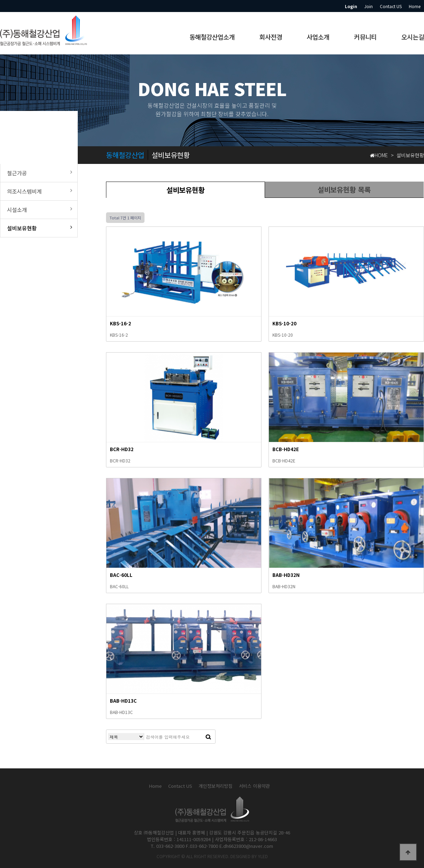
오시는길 (413, 37)
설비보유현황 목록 (344, 190)
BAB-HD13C (123, 701)
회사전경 (271, 37)
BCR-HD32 (122, 449)
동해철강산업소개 (212, 37)
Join (369, 6)
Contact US (391, 6)
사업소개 (318, 37)
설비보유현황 (185, 190)
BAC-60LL (121, 575)
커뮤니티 (365, 37)
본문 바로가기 (0, 0)
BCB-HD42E (286, 449)
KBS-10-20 (284, 323)
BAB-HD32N (286, 575)
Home (415, 6)
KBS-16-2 (120, 323)
